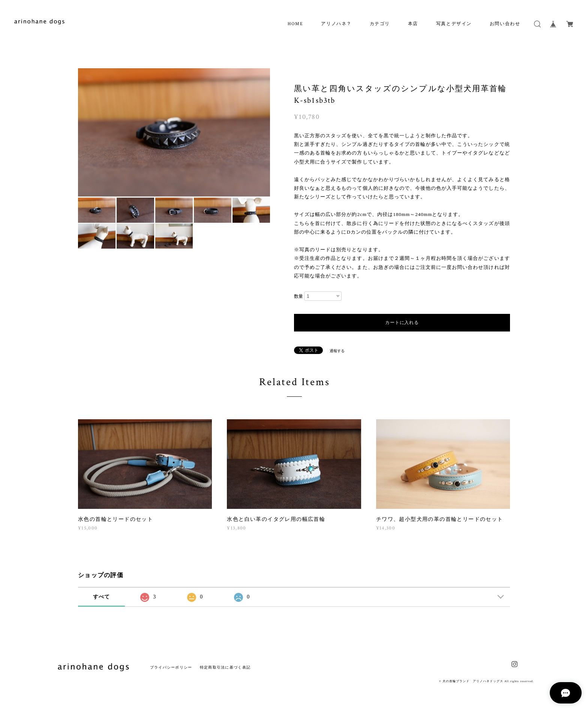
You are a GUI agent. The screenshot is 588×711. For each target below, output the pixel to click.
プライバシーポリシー (171, 667)
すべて (102, 597)
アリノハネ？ (336, 24)
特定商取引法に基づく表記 (225, 667)
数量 (298, 296)
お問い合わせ (505, 24)
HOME (295, 24)
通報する (337, 351)
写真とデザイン (454, 24)
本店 (413, 24)
